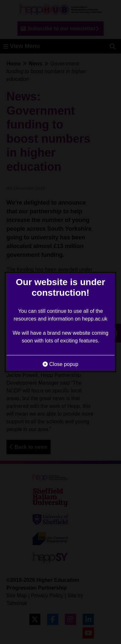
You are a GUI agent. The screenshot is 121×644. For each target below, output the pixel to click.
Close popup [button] (60, 364)
